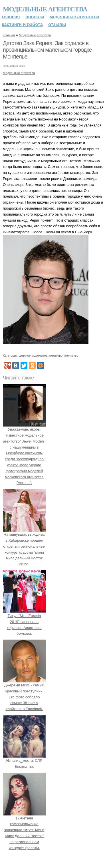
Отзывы (57, 24)
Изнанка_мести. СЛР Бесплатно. (24, 760)
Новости (35, 17)
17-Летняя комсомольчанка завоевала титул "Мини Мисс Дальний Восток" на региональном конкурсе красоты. (24, 830)
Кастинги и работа (22, 24)
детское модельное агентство (41, 355)
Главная (11, 17)
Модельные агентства (45, 9)
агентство (71, 355)
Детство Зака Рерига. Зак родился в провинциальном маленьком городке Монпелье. (47, 50)
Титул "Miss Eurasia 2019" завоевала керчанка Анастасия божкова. (24, 622)
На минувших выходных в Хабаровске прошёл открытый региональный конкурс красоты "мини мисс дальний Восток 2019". (24, 546)
